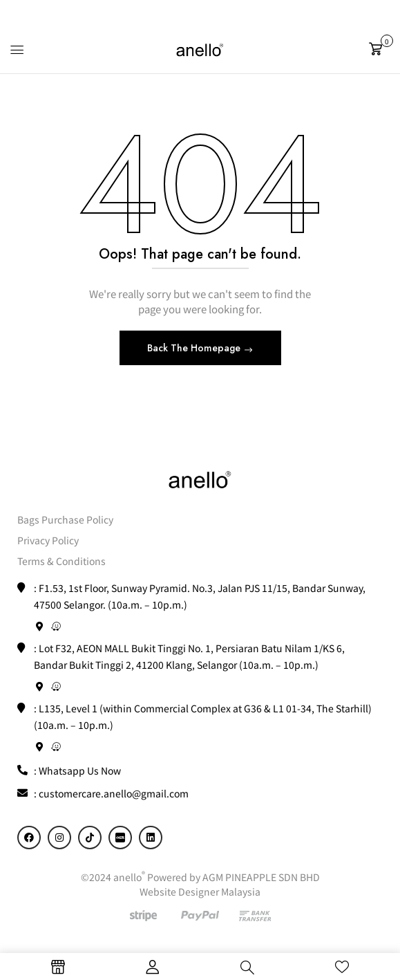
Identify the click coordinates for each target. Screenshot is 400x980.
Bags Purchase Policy (65, 519)
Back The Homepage (195, 348)
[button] (379, 49)
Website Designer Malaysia (200, 891)
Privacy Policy (48, 540)
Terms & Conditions (61, 561)
